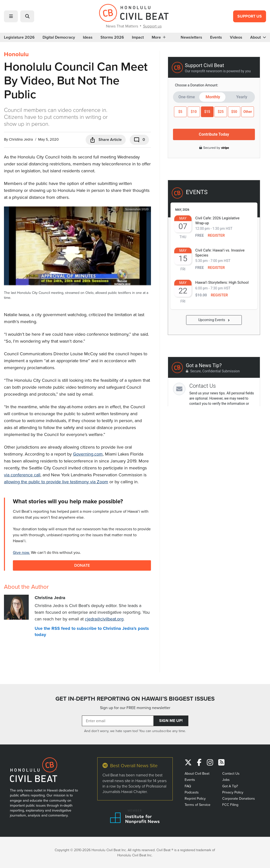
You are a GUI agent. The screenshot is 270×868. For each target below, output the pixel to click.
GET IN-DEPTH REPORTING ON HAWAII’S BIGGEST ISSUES (135, 699)
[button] (11, 16)
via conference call (22, 475)
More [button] (159, 37)
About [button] (258, 37)
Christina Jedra (21, 139)
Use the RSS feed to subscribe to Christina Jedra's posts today (92, 631)
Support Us (250, 16)
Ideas (88, 37)
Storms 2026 (112, 37)
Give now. (21, 552)
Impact (138, 37)
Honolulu (16, 54)
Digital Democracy (59, 37)
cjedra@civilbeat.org (104, 619)
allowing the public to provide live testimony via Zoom (56, 482)
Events (216, 37)
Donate (82, 565)
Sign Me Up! (171, 721)
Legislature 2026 (19, 37)
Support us (152, 26)
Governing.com (88, 454)
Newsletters (191, 37)
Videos (236, 37)
